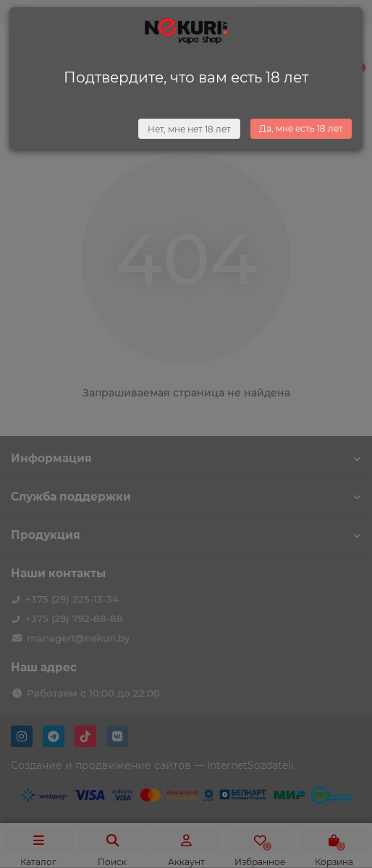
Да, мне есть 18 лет (301, 128)
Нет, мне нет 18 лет (189, 129)
